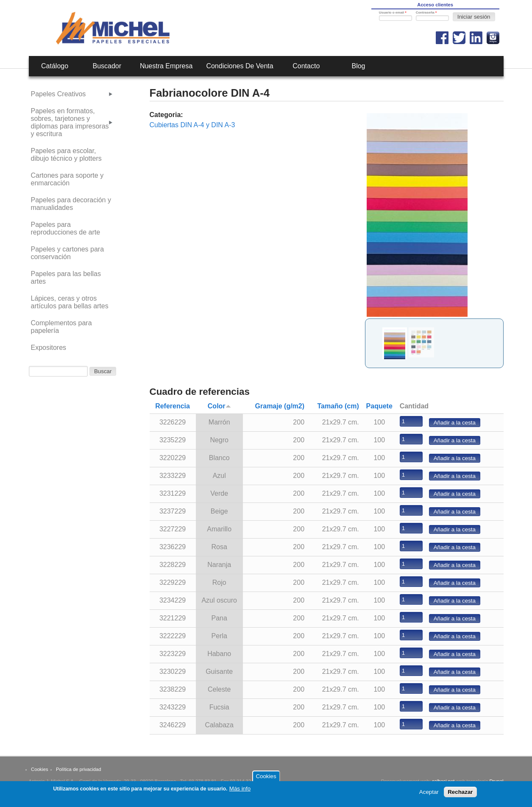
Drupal (497, 781)
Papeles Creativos (58, 94)
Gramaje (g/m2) (280, 406)
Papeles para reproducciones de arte (66, 228)
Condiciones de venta (240, 66)
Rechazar (460, 794)
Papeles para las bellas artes (66, 278)
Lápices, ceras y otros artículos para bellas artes (70, 302)
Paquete (379, 406)
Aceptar (429, 794)
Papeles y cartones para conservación (68, 253)
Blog (358, 66)
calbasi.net (443, 781)
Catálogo (55, 66)
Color (219, 406)
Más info (240, 791)
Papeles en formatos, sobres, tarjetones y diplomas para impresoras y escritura (70, 122)
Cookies (39, 769)
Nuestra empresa (166, 66)
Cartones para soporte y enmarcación (67, 179)
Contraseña (426, 13)
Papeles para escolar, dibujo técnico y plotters (66, 155)
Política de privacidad (78, 769)
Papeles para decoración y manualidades (71, 204)
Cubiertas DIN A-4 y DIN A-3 (192, 125)
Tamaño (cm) (338, 406)
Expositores (49, 348)
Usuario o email (393, 13)
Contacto (306, 66)
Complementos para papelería (61, 327)
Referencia (173, 406)
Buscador (107, 66)
